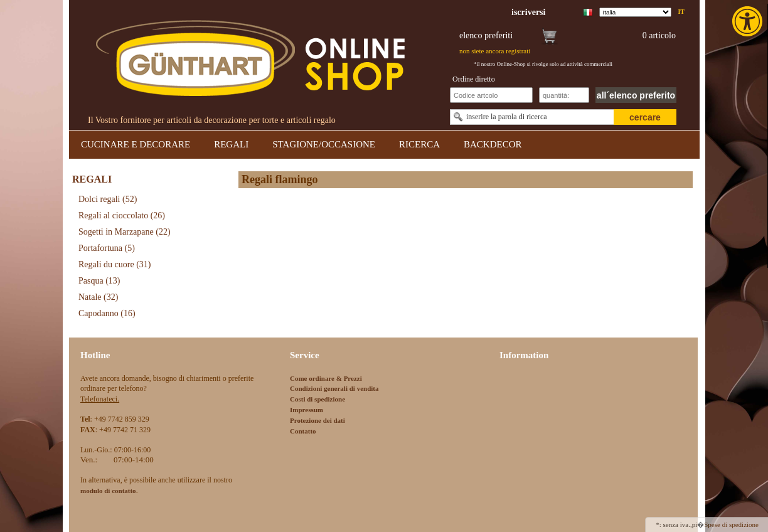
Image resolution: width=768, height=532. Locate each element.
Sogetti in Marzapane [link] (125, 232)
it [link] (681, 12)
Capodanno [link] (107, 313)
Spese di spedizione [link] (731, 524)
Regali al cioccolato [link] (122, 215)
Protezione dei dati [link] (317, 420)
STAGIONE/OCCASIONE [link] (324, 144)
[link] (749, 21)
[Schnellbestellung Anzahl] (564, 95)
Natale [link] (98, 297)
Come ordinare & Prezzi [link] (326, 378)
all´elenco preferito (636, 95)
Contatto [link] (303, 431)
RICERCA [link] (419, 144)
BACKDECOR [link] (493, 144)
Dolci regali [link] (108, 199)
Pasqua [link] (99, 281)
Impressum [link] (307, 410)
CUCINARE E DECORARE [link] (136, 144)
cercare (645, 117)
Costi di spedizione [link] (317, 399)
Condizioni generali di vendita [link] (334, 388)
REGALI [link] (231, 144)
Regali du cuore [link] (115, 264)
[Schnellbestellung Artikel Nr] (491, 95)
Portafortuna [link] (107, 248)
